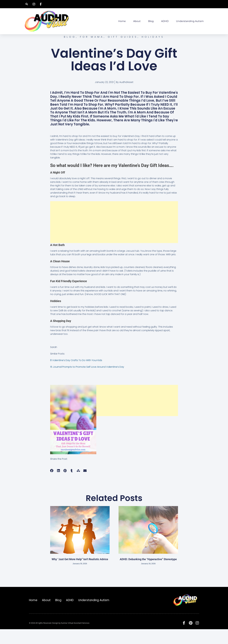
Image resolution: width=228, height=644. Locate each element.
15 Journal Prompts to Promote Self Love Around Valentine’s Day (87, 381)
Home (122, 21)
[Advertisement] (114, 237)
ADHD (165, 21)
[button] (27, 4)
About (137, 21)
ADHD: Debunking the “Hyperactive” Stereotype (148, 574)
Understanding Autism (190, 21)
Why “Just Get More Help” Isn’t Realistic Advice (80, 574)
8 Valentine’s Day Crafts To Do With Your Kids (76, 375)
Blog (151, 21)
